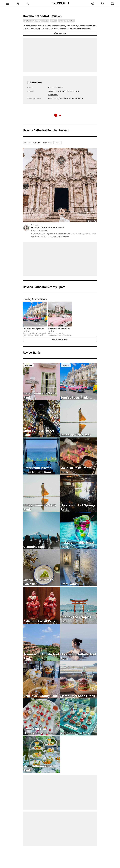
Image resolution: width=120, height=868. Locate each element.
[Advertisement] (60, 55)
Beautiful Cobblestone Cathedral (64, 229)
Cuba (46, 21)
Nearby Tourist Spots (60, 339)
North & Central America (33, 21)
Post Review (60, 33)
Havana (54, 21)
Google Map (53, 94)
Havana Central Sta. (66, 21)
